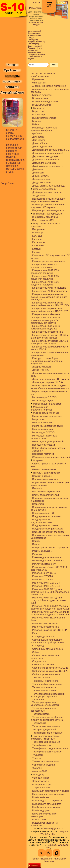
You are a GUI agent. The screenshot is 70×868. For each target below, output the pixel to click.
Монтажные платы (42, 423)
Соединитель (39, 661)
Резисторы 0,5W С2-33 (44, 573)
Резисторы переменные (45, 623)
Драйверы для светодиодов (47, 192)
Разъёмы (37, 554)
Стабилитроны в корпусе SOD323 (50, 671)
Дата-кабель (39, 140)
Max (54, 834)
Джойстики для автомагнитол (48, 166)
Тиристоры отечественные (46, 726)
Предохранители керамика (46, 516)
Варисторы (38, 111)
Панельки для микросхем (46, 473)
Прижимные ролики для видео (48, 532)
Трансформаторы (41, 745)
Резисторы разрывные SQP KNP (49, 630)
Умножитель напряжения (45, 761)
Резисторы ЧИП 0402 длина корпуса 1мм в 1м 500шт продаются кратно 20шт (50, 592)
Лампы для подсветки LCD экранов (51, 379)
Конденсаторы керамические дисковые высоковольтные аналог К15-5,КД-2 (49, 297)
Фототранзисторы (42, 784)
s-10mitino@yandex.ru (53, 828)
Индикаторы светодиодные (47, 214)
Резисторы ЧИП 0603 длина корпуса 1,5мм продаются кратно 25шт (48, 600)
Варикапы (38, 108)
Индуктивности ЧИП (43, 220)
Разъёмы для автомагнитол (47, 557)
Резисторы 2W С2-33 (43, 579)
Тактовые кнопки (41, 678)
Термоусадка (39, 723)
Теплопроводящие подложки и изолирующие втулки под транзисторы (48, 697)
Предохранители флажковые (48, 529)
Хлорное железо (41, 788)
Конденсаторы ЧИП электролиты (50, 291)
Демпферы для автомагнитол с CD (51, 150)
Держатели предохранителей (48, 153)
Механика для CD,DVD (44, 397)
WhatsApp (46, 834)
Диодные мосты (41, 176)
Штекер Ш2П (39, 820)
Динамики (37, 169)
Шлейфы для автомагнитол (47, 804)
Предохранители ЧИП (44, 513)
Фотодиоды (39, 775)
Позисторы (38, 504)
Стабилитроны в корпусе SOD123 (50, 668)
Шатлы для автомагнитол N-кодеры (51, 791)
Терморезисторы (41, 714)
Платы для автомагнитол (45, 495)
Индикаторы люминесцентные (48, 210)
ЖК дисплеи (39, 196)
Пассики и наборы (42, 476)
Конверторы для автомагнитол (48, 261)
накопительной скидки (36, 24)
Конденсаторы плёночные (46, 314)
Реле (35, 633)
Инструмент (38, 229)
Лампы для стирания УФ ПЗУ (48, 382)
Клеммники (38, 246)
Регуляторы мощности (44, 564)
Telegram (63, 832)
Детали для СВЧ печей (44, 163)
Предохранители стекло (45, 525)
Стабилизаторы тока (43, 665)
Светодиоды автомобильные (47, 649)
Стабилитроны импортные (46, 674)
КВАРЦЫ (37, 236)
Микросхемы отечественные (47, 416)
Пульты (36, 544)
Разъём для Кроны (42, 551)
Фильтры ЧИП (40, 771)
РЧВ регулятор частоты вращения (50, 548)
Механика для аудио (43, 401)
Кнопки (36, 252)
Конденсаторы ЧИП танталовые (49, 288)
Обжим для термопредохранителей (51, 457)
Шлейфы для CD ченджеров (47, 801)
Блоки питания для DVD (45, 102)
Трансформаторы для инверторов (50, 748)
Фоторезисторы (40, 781)
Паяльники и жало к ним (45, 479)
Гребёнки (37, 134)
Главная (35, 859)
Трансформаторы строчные (47, 752)
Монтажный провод (42, 429)
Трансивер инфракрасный (46, 742)
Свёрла (36, 652)
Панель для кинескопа (44, 469)
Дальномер (38, 137)
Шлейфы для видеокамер (46, 807)
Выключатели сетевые (44, 118)
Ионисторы (38, 233)
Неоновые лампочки (43, 454)
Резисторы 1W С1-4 (43, 576)
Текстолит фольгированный (47, 684)
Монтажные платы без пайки (47, 426)
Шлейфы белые (41, 797)
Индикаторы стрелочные (45, 217)
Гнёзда (36, 124)
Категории (61, 859)
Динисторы (38, 173)
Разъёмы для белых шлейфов (48, 561)
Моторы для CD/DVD (43, 432)
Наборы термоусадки (43, 445)
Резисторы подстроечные (46, 627)
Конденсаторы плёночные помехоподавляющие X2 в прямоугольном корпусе (45, 320)
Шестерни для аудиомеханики (48, 794)
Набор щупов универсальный (48, 442)
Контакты (49, 861)
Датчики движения (42, 147)
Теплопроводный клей (44, 691)
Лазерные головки (42, 367)
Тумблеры (38, 755)
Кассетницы (38, 242)
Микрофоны (39, 419)
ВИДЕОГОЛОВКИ (42, 105)
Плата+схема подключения (47, 492)
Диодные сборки (41, 179)
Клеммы (37, 249)
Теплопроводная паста (44, 687)
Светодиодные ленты (44, 637)
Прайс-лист (47, 859)
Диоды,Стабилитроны (45, 189)
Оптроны (38, 460)
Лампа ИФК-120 (41, 370)
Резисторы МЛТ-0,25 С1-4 (46, 586)
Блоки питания (40, 98)
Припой (36, 541)
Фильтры (37, 768)
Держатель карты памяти (46, 160)
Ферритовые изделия (43, 765)
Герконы (37, 121)
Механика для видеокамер (47, 404)
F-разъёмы (38, 79)
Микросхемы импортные (46, 413)
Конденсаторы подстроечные (48, 332)
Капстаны (37, 239)
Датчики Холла (40, 143)
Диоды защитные (41, 182)
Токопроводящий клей (44, 730)
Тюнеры (36, 758)
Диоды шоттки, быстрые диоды (49, 186)
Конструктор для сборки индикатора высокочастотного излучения (47, 361)
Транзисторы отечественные (47, 733)
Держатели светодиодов (45, 156)
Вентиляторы (39, 115)
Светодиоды (39, 646)
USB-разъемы (40, 83)
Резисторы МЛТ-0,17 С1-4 (46, 583)
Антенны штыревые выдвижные (49, 86)
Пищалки (37, 488)
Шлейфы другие (41, 810)
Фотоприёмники (41, 778)
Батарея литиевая (42, 95)
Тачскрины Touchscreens (45, 681)
